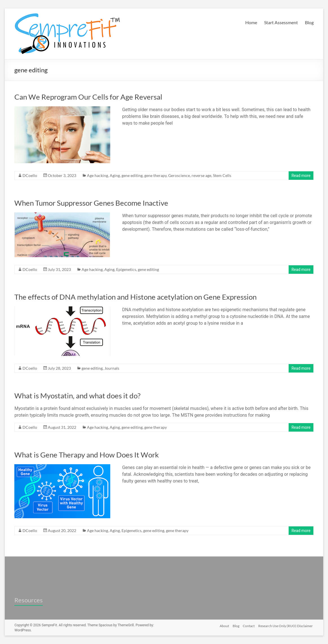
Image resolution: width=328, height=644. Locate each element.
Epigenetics (126, 269)
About (222, 625)
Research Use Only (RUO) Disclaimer (286, 625)
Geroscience (179, 175)
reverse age (201, 175)
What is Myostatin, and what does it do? (77, 396)
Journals (112, 368)
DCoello (30, 175)
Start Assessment (281, 22)
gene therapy (155, 175)
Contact (249, 625)
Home (251, 22)
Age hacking (97, 175)
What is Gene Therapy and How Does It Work (87, 455)
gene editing (132, 175)
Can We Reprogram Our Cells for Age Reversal (88, 97)
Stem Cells (222, 175)
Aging (115, 175)
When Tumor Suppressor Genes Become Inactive (91, 203)
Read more (301, 176)
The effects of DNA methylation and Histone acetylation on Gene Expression (135, 297)
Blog (309, 22)
